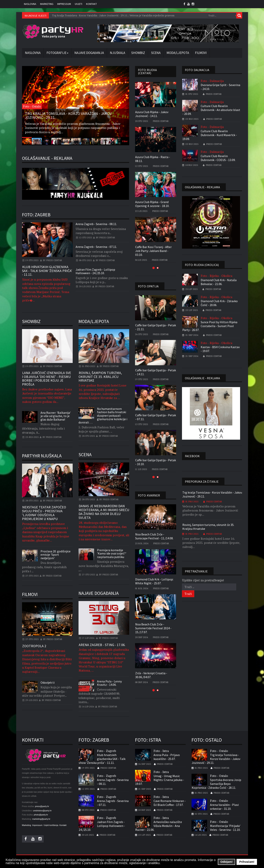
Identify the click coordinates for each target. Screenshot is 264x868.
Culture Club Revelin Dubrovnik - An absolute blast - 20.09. (211, 110)
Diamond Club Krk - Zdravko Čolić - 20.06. (219, 303)
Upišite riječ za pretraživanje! (203, 580)
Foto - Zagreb (107, 751)
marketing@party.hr (41, 819)
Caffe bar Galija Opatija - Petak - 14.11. (156, 372)
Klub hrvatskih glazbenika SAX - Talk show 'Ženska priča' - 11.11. (47, 271)
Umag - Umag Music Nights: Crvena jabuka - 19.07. (160, 780)
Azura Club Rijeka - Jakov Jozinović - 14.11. (152, 114)
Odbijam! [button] (226, 862)
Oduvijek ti (48, 682)
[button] (154, 268)
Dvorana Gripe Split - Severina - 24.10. (220, 87)
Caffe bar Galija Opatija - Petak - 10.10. (156, 462)
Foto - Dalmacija (212, 81)
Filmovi (201, 53)
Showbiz (138, 53)
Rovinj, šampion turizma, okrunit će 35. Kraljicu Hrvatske (100, 377)
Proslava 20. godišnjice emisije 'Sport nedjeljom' (56, 555)
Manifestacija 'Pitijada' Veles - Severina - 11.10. (225, 828)
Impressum (64, 4)
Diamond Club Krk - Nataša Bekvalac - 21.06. (219, 282)
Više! (125, 141)
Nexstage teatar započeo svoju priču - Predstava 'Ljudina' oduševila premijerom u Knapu (44, 513)
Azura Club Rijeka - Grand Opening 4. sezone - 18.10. (152, 204)
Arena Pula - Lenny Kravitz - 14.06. (109, 683)
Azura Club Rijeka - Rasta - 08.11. (153, 159)
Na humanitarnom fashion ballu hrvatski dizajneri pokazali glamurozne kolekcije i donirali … (103, 416)
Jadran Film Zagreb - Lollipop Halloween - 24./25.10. (95, 271)
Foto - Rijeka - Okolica (216, 276)
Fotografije (57, 53)
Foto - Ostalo (219, 751)
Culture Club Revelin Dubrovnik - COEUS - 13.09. (218, 158)
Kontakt (91, 4)
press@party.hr (42, 806)
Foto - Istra (161, 751)
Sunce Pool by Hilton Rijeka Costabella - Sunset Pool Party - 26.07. (210, 326)
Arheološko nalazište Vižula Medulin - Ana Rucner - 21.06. (159, 826)
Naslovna (30, 4)
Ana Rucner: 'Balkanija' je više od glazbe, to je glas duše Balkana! (56, 416)
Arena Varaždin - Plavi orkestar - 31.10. (224, 807)
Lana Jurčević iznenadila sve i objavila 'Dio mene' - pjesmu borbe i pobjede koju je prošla (47, 379)
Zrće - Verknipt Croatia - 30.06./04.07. (151, 675)
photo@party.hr (41, 815)
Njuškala (117, 53)
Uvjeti (79, 4)
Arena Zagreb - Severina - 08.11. (96, 224)
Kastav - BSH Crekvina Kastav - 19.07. (220, 349)
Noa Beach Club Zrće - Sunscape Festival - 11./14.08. (154, 536)
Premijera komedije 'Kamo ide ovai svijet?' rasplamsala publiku (112, 553)
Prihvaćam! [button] (247, 862)
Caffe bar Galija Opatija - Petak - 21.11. (156, 327)
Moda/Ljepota (178, 53)
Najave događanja (89, 53)
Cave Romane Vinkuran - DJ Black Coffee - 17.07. (170, 803)
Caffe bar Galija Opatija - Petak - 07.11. (156, 417)
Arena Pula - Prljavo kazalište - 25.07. (167, 757)
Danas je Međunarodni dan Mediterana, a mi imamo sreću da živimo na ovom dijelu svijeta (104, 512)
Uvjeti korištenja (51, 825)
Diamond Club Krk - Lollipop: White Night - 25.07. (154, 581)
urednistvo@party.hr (42, 811)
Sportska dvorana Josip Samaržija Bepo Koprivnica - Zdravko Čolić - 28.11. (216, 784)
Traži (239, 16)
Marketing (47, 4)
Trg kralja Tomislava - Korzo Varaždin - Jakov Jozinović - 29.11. (212, 494)
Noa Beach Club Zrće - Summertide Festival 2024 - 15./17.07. (153, 628)
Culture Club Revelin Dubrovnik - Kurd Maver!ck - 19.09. (210, 135)
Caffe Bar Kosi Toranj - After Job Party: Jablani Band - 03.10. (153, 251)
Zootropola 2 (34, 646)
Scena (156, 53)
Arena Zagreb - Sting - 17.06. (102, 645)
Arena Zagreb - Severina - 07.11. (96, 247)
